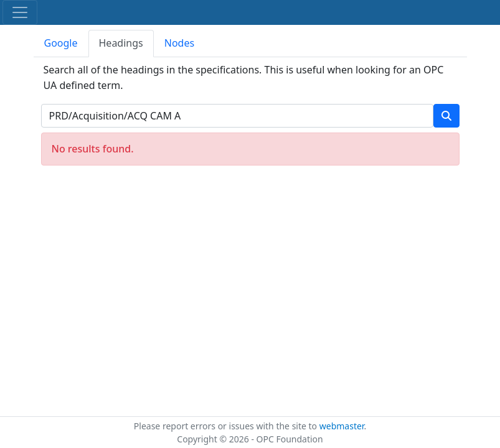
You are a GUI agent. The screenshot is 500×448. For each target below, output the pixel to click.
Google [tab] (61, 43)
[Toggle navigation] (20, 12)
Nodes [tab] (179, 43)
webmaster (342, 426)
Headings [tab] (121, 43)
